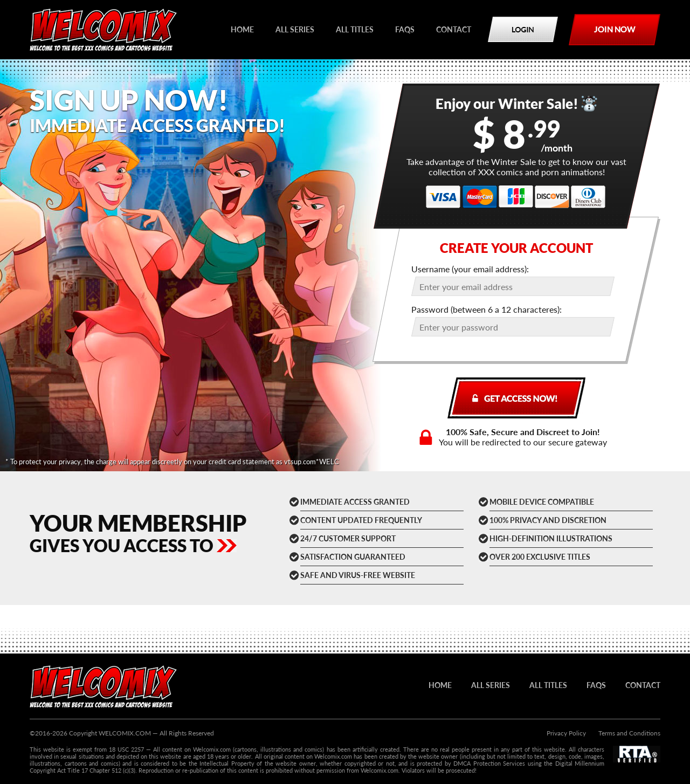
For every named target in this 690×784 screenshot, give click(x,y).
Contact (454, 29)
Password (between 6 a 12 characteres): (487, 309)
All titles (355, 29)
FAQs (405, 29)
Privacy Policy (566, 733)
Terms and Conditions (629, 733)
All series (295, 29)
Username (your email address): (470, 269)
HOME (242, 29)
